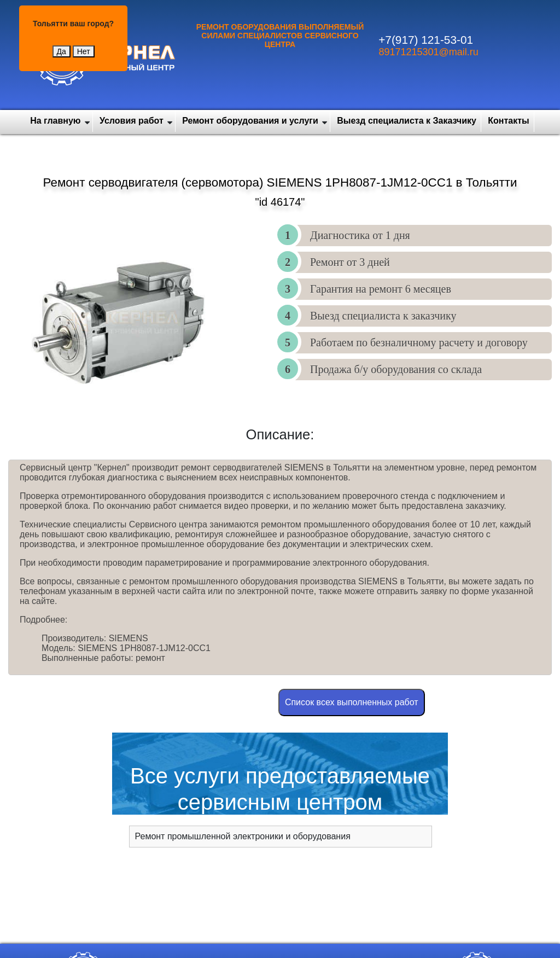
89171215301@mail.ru (428, 52)
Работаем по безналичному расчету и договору (419, 342)
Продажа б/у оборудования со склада (396, 369)
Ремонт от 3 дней (350, 262)
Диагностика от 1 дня (360, 235)
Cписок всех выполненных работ (352, 702)
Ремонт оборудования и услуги (250, 121)
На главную (55, 121)
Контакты (508, 121)
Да (62, 51)
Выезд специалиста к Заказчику (407, 121)
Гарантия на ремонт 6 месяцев (381, 289)
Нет (84, 51)
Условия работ (132, 121)
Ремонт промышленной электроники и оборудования (243, 836)
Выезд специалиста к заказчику (383, 316)
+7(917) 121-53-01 (426, 40)
